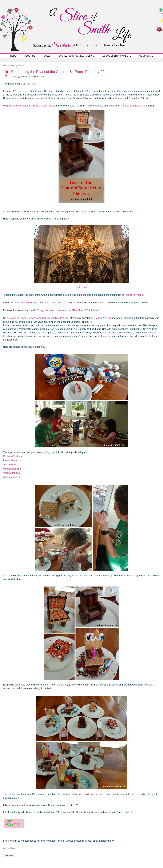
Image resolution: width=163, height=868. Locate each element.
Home (13, 56)
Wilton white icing (12, 469)
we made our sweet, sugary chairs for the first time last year (38, 318)
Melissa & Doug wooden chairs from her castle (103, 794)
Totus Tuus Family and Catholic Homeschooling (38, 303)
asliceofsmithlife (37, 76)
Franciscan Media (134, 295)
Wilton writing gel (12, 477)
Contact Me (146, 56)
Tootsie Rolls (10, 465)
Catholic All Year (102, 318)
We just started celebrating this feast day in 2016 (29, 106)
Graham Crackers (12, 456)
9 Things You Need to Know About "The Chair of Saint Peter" (67, 310)
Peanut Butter (10, 460)
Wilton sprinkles (11, 473)
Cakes (47, 56)
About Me (30, 56)
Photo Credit (82, 287)
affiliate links (29, 84)
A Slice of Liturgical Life (117, 56)
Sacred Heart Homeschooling (76, 56)
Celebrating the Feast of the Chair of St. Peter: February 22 (58, 72)
